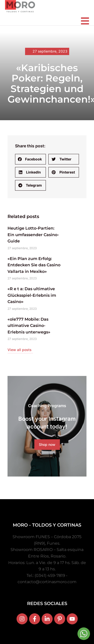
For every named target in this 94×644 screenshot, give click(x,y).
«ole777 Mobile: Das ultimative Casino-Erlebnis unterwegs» (29, 326)
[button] (30, 159)
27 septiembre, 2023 (50, 51)
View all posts (20, 350)
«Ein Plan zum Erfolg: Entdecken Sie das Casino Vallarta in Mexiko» (34, 265)
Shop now (47, 444)
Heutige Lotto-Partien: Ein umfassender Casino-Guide (33, 235)
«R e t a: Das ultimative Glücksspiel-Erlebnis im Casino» (32, 295)
